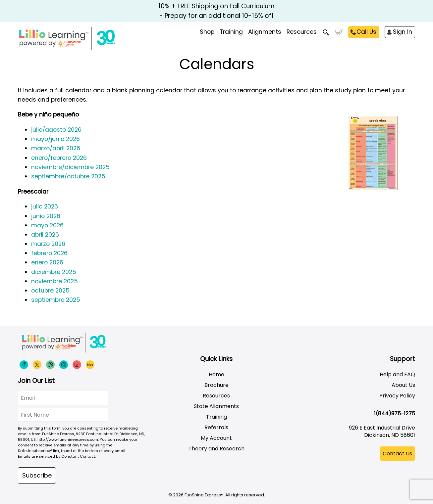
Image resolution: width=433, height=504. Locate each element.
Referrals (216, 427)
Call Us (366, 32)
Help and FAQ (397, 374)
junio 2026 (46, 216)
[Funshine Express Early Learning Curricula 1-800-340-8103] (81, 38)
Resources (302, 32)
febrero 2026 (49, 253)
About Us (403, 385)
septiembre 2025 (56, 300)
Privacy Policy (397, 396)
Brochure (216, 385)
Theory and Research (216, 449)
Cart (339, 32)
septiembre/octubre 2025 (68, 176)
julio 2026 (45, 206)
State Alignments (216, 406)
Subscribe (37, 475)
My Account (216, 438)
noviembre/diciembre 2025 (70, 167)
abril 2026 (45, 235)
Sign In (403, 32)
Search (326, 32)
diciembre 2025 (54, 272)
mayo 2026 (47, 225)
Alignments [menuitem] (265, 32)
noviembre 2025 (54, 281)
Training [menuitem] (231, 32)
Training (216, 417)
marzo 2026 (48, 244)
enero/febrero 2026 (59, 158)
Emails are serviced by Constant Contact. (57, 456)
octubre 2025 (50, 291)
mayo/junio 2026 (55, 139)
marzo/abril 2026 (56, 148)
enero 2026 (47, 262)
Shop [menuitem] (207, 32)
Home (216, 374)
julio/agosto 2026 (56, 130)
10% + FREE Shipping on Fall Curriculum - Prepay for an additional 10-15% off (216, 11)
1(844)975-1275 (395, 413)
